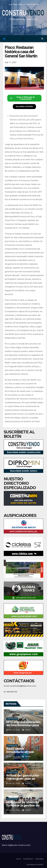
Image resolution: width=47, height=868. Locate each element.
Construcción (12, 719)
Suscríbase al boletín (35, 865)
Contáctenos (28, 859)
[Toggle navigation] (23, 39)
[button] (42, 39)
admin (26, 730)
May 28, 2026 (14, 730)
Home (19, 859)
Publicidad (39, 859)
